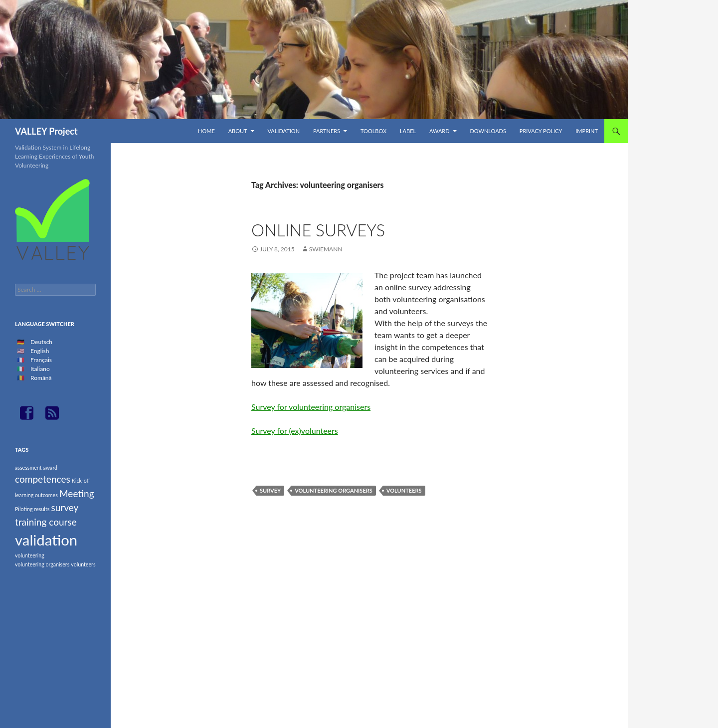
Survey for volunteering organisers (311, 407)
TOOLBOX (373, 131)
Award (440, 131)
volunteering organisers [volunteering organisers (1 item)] (42, 564)
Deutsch (41, 342)
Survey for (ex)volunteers (295, 431)
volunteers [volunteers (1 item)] (83, 564)
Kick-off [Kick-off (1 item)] (81, 480)
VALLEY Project (46, 131)
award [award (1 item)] (51, 467)
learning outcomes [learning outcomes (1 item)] (36, 495)
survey (270, 490)
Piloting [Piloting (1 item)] (24, 509)
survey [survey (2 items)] (65, 507)
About (238, 131)
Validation (283, 131)
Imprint (587, 131)
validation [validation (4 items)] (46, 540)
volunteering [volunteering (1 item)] (30, 555)
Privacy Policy (541, 131)
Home (206, 131)
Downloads (488, 131)
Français (41, 360)
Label (408, 131)
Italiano (40, 369)
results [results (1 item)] (42, 509)
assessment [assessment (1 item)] (28, 467)
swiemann (326, 249)
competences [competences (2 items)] (43, 479)
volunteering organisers (334, 490)
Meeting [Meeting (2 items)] (77, 493)
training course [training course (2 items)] (46, 522)
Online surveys (318, 230)
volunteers (404, 490)
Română (41, 378)
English (40, 351)
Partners (327, 131)
